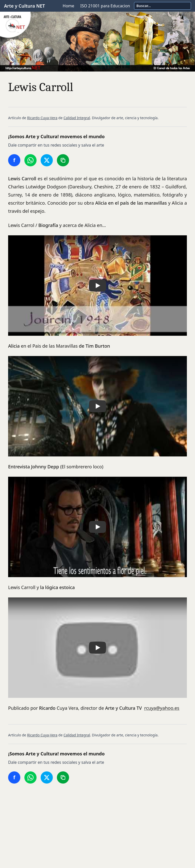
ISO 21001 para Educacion (105, 6)
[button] (97, 286)
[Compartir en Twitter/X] (47, 160)
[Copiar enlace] (63, 160)
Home (69, 6)
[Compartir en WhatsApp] (30, 160)
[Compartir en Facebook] (14, 160)
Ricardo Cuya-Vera (42, 118)
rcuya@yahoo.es (162, 708)
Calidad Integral (77, 118)
